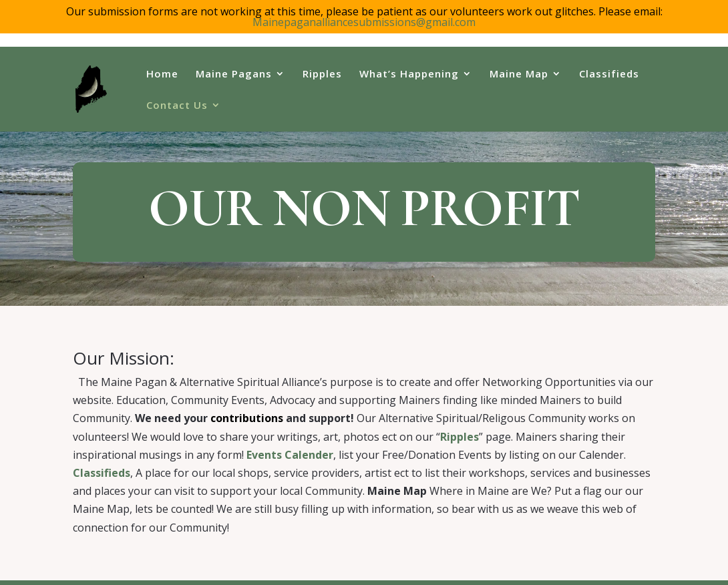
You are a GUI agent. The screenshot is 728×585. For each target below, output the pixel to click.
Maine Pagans (234, 74)
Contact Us (177, 106)
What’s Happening (409, 74)
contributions (247, 404)
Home (162, 74)
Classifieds (609, 74)
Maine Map (519, 74)
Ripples (322, 74)
